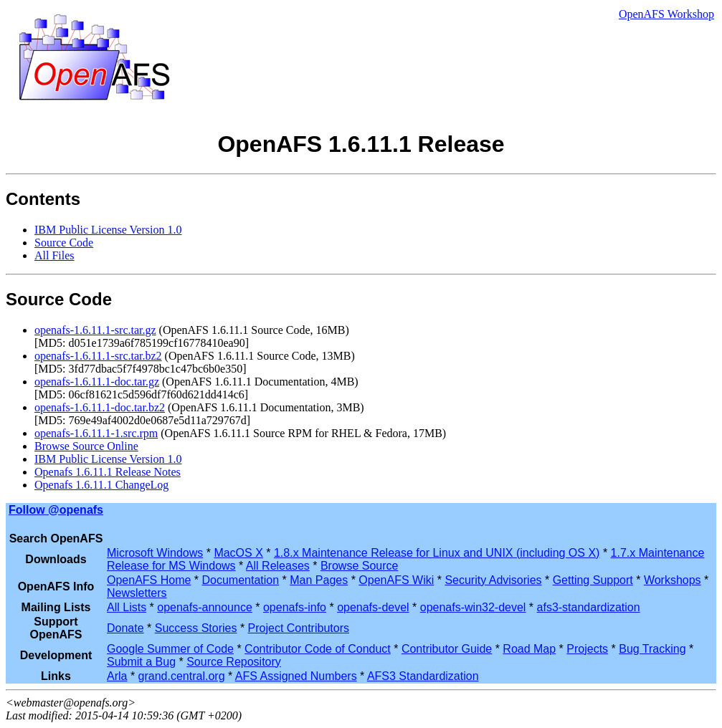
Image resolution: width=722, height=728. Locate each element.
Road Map (529, 649)
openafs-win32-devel (473, 607)
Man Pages (319, 580)
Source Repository (234, 662)
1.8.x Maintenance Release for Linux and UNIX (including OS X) (437, 553)
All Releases (278, 566)
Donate (125, 628)
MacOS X (238, 553)
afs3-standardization (589, 607)
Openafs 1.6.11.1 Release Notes (108, 472)
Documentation (241, 580)
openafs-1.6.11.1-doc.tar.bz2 (100, 407)
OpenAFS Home (149, 580)
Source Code (64, 243)
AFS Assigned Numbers (296, 676)
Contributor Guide (447, 649)
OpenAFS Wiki (396, 580)
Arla (117, 676)
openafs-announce (205, 607)
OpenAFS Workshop (666, 14)
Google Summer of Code (170, 649)
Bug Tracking (652, 649)
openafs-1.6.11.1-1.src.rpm (96, 433)
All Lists (127, 607)
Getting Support (593, 580)
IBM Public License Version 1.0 (108, 230)
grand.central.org (182, 676)
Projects (587, 649)
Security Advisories (493, 580)
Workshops (673, 580)
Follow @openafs (56, 510)
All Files (54, 255)
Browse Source (360, 566)
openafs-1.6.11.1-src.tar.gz (95, 330)
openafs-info (295, 607)
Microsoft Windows (155, 553)
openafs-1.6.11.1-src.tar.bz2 (98, 356)
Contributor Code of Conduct (318, 649)
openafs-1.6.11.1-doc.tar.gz (97, 382)
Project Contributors (299, 628)
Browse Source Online (86, 446)
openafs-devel (373, 607)
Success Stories (196, 628)
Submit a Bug (141, 662)
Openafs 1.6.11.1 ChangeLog (101, 485)
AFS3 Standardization (423, 676)
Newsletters (137, 593)
